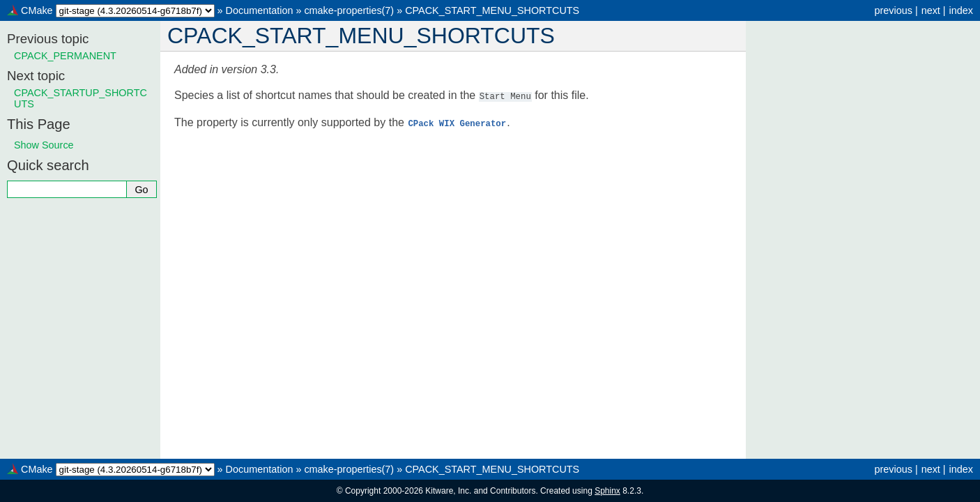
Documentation (260, 10)
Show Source (44, 145)
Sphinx (607, 491)
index (961, 10)
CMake (37, 10)
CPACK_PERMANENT (65, 56)
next (931, 10)
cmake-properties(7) (349, 10)
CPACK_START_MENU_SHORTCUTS (492, 10)
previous (893, 10)
